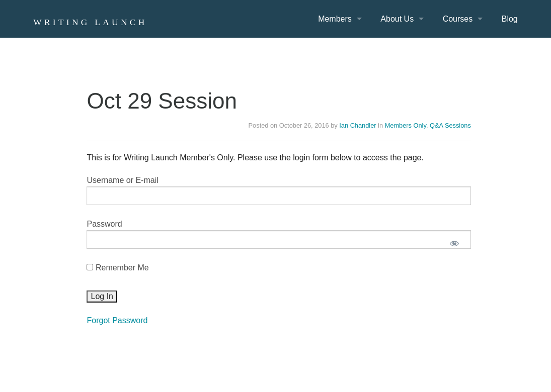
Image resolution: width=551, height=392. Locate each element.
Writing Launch (90, 22)
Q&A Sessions (450, 125)
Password (104, 224)
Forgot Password (117, 320)
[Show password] (455, 243)
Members (335, 19)
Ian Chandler (358, 125)
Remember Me (117, 268)
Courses (458, 19)
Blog (510, 19)
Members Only (406, 125)
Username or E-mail (122, 180)
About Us (397, 19)
